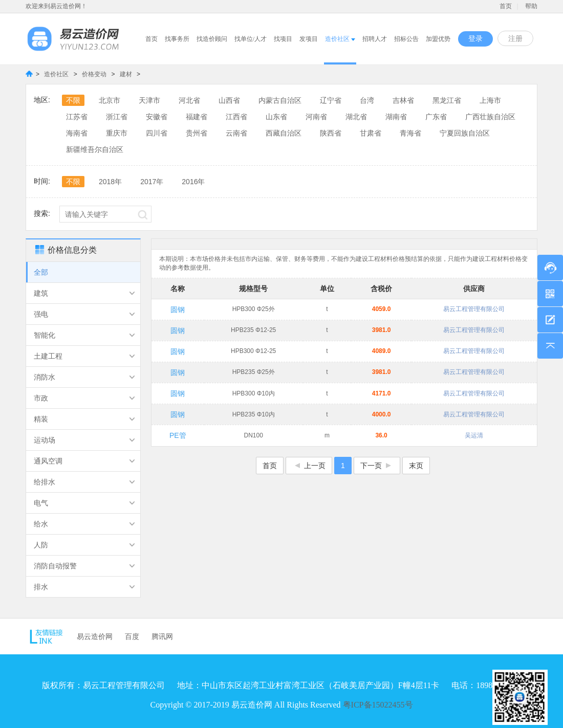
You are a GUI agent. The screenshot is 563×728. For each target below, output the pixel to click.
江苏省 (77, 117)
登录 (475, 39)
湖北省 (356, 117)
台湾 (367, 100)
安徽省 (157, 117)
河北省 (189, 100)
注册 (515, 39)
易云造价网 (95, 636)
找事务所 (177, 39)
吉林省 (403, 100)
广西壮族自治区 (490, 117)
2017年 (152, 182)
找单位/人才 (251, 39)
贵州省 (197, 133)
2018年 (110, 182)
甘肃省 (371, 133)
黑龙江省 (447, 100)
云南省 (236, 133)
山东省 (276, 117)
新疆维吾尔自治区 (95, 149)
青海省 (410, 133)
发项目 (309, 39)
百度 (132, 636)
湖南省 (396, 117)
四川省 (157, 133)
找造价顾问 (212, 39)
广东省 (436, 117)
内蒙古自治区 (280, 100)
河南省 (316, 117)
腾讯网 (162, 636)
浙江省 (117, 117)
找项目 (283, 39)
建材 (127, 74)
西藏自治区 (284, 133)
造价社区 (340, 39)
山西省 (229, 100)
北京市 (110, 100)
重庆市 (117, 133)
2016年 (193, 182)
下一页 (377, 466)
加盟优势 (438, 39)
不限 (73, 100)
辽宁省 (331, 100)
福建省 (197, 117)
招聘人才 (375, 39)
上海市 (490, 100)
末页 (416, 466)
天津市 (149, 100)
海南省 (77, 133)
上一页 (309, 466)
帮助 (531, 6)
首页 (506, 6)
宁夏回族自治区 (465, 133)
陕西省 (331, 133)
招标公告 (406, 39)
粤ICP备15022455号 (378, 705)
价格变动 (95, 74)
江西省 (236, 117)
